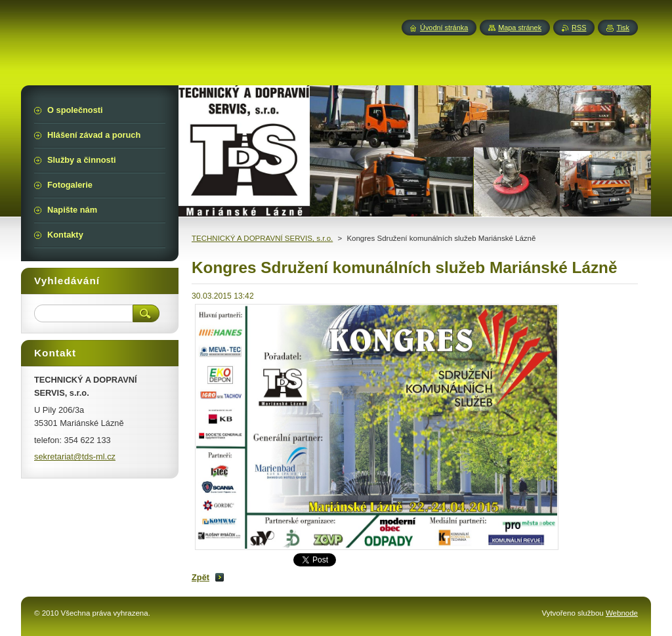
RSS (579, 28)
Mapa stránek (520, 28)
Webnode (622, 613)
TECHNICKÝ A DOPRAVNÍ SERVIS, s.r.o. (262, 238)
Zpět (200, 577)
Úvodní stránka (444, 28)
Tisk (623, 28)
